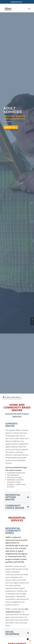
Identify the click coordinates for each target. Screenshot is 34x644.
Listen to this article (12, 397)
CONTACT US (10, 127)
